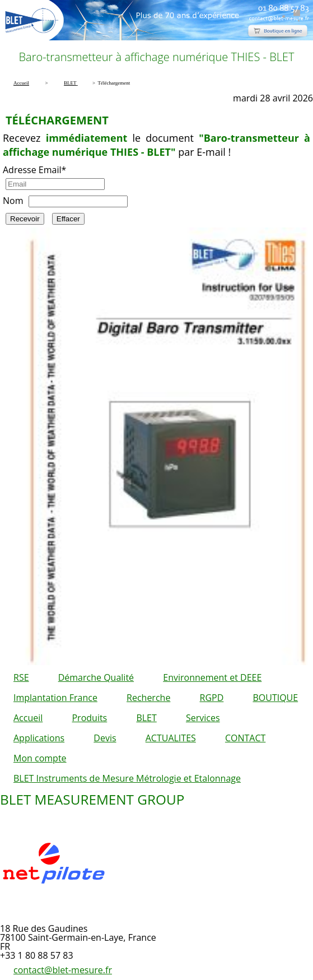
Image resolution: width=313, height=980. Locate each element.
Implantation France (55, 698)
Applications (39, 738)
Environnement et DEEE (212, 677)
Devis (105, 738)
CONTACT (245, 738)
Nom (13, 201)
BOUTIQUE (275, 698)
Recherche (148, 698)
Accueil (28, 718)
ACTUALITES (171, 738)
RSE (21, 677)
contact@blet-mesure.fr (63, 970)
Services (203, 718)
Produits (89, 718)
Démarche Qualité (96, 677)
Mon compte (40, 758)
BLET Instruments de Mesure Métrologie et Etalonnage (127, 778)
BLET (146, 718)
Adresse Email (34, 170)
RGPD (212, 698)
